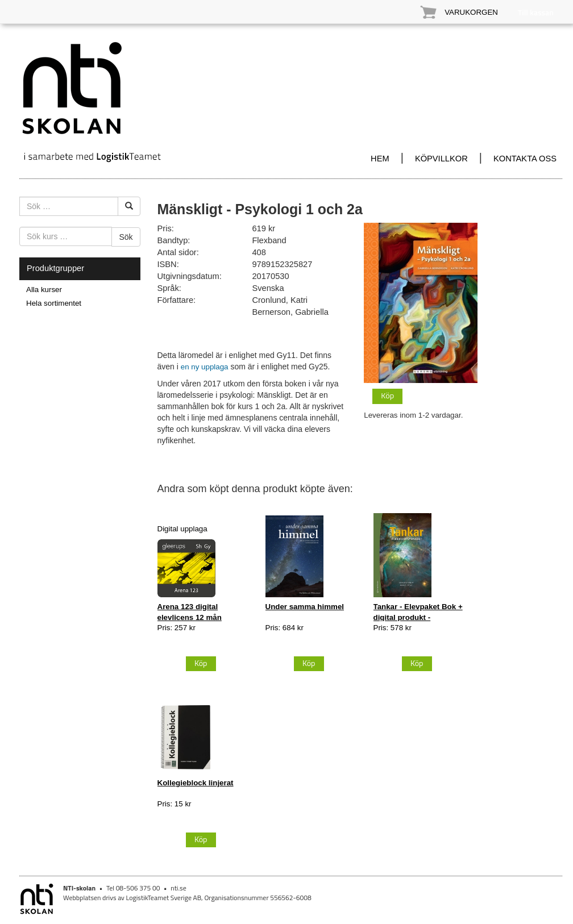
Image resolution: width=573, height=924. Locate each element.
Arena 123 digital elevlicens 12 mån (190, 612)
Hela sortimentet (54, 303)
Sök (126, 237)
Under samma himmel (305, 607)
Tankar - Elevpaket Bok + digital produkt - (418, 612)
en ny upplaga (205, 367)
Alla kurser (44, 290)
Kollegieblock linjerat (196, 783)
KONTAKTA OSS (525, 159)
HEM (380, 159)
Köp (387, 395)
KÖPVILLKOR (441, 159)
